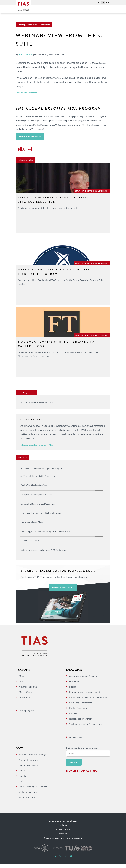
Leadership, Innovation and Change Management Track (45, 531)
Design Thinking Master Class (34, 485)
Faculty (23, 780)
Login (22, 786)
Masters (23, 686)
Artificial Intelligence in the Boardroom (38, 476)
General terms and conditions (63, 825)
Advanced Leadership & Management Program (41, 468)
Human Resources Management (85, 696)
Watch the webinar (26, 92)
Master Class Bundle (30, 541)
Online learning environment (33, 791)
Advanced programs (29, 691)
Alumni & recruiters (29, 764)
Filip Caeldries (26, 54)
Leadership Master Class (32, 522)
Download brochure (30, 136)
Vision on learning (28, 796)
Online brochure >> (63, 588)
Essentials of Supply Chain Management (38, 504)
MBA (21, 680)
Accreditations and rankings (33, 759)
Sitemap (63, 838)
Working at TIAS (27, 802)
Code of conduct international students (63, 842)
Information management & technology (88, 702)
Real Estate (75, 718)
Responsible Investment (81, 723)
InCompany (25, 702)
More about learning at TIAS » (37, 445)
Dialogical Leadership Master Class (36, 495)
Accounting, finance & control (84, 680)
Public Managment (78, 712)
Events (22, 775)
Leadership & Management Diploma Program (41, 513)
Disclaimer (63, 830)
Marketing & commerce (81, 707)
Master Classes (26, 696)
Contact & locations (29, 770)
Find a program (26, 715)
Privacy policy (63, 834)
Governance (75, 686)
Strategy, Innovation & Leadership (85, 729)
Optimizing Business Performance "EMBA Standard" (44, 550)
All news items (76, 741)
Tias (23, 5)
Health (73, 691)
